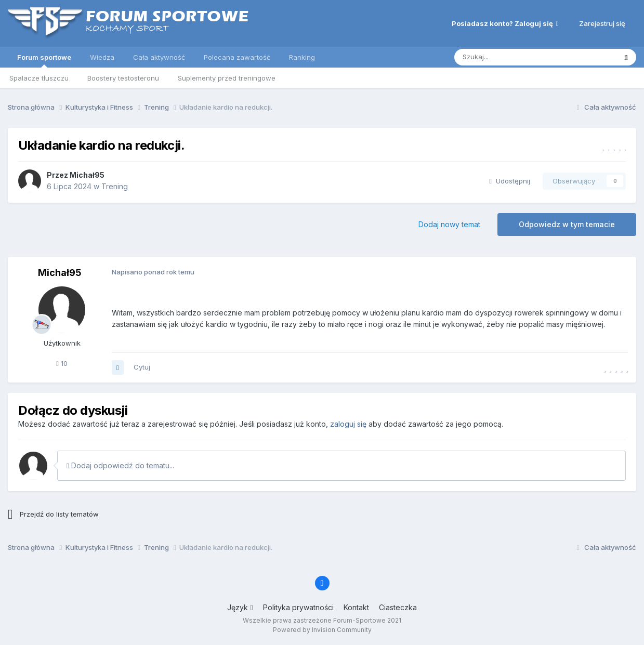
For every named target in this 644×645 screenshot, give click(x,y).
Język (240, 607)
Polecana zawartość (237, 57)
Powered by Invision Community (322, 630)
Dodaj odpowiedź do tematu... (120, 465)
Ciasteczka (398, 607)
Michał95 (87, 175)
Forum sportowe (44, 60)
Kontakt (356, 607)
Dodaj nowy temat (449, 224)
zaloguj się (348, 424)
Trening (115, 186)
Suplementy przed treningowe (227, 78)
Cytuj (142, 367)
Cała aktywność (159, 57)
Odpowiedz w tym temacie (567, 224)
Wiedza (102, 57)
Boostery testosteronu (123, 78)
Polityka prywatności (298, 607)
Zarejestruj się (602, 23)
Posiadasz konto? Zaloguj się (505, 23)
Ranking (302, 57)
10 (62, 363)
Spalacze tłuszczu (39, 78)
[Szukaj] (509, 57)
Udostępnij (510, 181)
